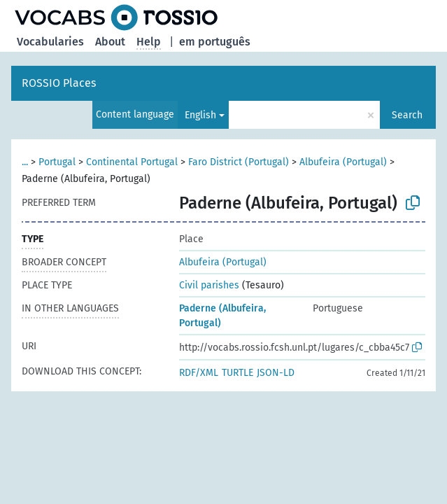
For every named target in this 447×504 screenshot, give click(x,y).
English (200, 115)
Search (407, 115)
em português (215, 42)
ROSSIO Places (59, 83)
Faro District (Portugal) (239, 162)
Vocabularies (50, 42)
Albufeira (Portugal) (343, 162)
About (110, 42)
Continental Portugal (132, 162)
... (25, 162)
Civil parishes (209, 285)
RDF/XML (199, 373)
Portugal (57, 162)
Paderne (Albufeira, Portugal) (222, 316)
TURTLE (237, 373)
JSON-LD (276, 373)
